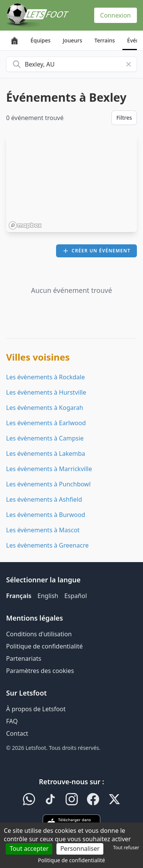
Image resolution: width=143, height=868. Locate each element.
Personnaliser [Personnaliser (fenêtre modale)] (80, 848)
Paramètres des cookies (40, 671)
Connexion (116, 15)
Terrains (105, 40)
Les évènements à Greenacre (47, 545)
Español (76, 596)
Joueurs (73, 40)
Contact (17, 733)
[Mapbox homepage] (25, 225)
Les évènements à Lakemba (46, 454)
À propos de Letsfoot (36, 709)
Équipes (41, 40)
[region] (71, 183)
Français (19, 596)
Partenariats (24, 658)
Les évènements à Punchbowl (48, 484)
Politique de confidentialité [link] (72, 860)
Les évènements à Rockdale (45, 377)
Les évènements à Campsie (45, 438)
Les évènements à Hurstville (46, 392)
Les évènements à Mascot (43, 530)
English (48, 596)
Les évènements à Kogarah (45, 408)
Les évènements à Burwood (46, 515)
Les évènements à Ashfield (44, 499)
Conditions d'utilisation (39, 634)
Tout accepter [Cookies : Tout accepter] (29, 848)
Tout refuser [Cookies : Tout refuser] (126, 848)
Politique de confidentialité (44, 646)
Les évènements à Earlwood (46, 423)
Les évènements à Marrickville (49, 469)
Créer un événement (96, 251)
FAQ (12, 721)
